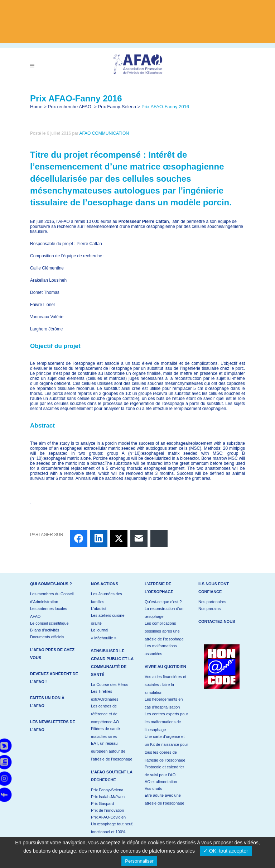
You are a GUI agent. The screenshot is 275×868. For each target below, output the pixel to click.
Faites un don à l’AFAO (47, 702)
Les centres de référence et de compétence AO (105, 714)
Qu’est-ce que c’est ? (163, 602)
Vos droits (153, 788)
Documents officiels (47, 637)
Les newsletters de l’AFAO (53, 726)
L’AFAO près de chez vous (52, 654)
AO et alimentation (161, 782)
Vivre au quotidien (165, 667)
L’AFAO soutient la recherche (112, 776)
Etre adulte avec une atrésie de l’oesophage (165, 799)
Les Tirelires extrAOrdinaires (105, 695)
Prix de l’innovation (107, 810)
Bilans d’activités (45, 630)
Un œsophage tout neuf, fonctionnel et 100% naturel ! (112, 832)
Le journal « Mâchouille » (104, 634)
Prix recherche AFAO (70, 107)
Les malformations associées (161, 650)
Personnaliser (139, 861)
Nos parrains (209, 609)
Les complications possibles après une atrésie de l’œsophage (164, 631)
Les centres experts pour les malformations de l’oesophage (166, 722)
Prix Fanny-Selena (117, 107)
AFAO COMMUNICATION (104, 133)
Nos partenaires (212, 602)
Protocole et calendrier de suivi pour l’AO (164, 771)
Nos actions (105, 584)
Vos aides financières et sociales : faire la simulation (165, 685)
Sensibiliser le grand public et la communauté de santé (112, 663)
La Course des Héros (110, 685)
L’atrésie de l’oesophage (159, 588)
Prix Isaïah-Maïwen (108, 797)
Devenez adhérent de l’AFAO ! (54, 678)
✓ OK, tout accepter (226, 851)
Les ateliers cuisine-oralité (108, 619)
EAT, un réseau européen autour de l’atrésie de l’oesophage (112, 751)
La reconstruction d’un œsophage (164, 612)
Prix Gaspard (102, 803)
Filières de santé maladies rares (105, 733)
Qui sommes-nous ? (51, 584)
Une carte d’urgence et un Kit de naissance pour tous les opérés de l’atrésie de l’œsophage (166, 748)
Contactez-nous (217, 621)
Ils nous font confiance (214, 588)
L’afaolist (99, 609)
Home (36, 107)
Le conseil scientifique (49, 623)
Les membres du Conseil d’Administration (52, 598)
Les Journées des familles (107, 598)
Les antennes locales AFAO (49, 612)
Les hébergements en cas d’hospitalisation (164, 703)
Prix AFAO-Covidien (108, 817)
